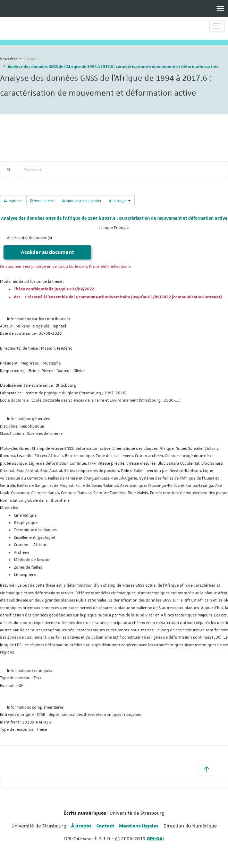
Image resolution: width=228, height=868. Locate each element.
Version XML (42, 200)
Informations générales (28, 419)
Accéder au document (47, 252)
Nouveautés (49, 181)
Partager (120, 200)
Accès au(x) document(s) (29, 238)
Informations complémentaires (35, 707)
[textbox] (122, 169)
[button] (206, 768)
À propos (81, 826)
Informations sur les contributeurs (39, 319)
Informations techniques (29, 671)
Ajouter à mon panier (82, 201)
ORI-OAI (155, 839)
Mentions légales (139, 826)
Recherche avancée (18, 181)
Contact (105, 826)
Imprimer (13, 200)
